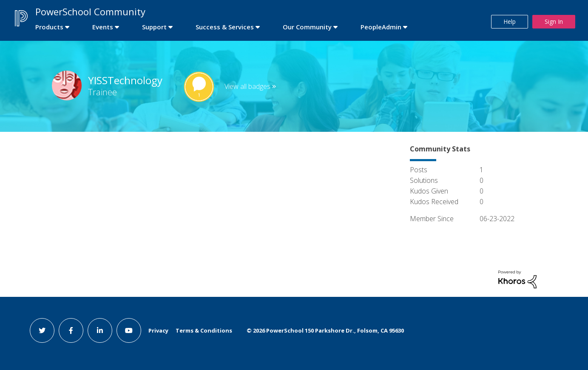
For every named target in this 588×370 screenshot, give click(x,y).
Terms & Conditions (204, 330)
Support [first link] (154, 27)
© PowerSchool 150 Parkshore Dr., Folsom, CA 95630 (325, 330)
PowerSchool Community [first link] (90, 11)
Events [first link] (103, 27)
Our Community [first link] (307, 27)
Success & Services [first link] (225, 27)
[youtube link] (129, 330)
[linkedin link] (100, 330)
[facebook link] (71, 330)
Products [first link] (49, 27)
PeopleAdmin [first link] (381, 27)
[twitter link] (42, 330)
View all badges (247, 86)
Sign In (554, 21)
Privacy (158, 330)
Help (510, 21)
